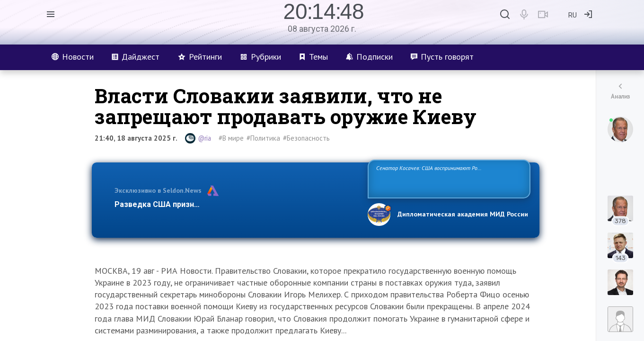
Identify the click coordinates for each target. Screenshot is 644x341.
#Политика (263, 138)
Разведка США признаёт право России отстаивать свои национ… (236, 204)
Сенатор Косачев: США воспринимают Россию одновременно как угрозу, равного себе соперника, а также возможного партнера (448, 178)
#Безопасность (306, 138)
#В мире (231, 138)
